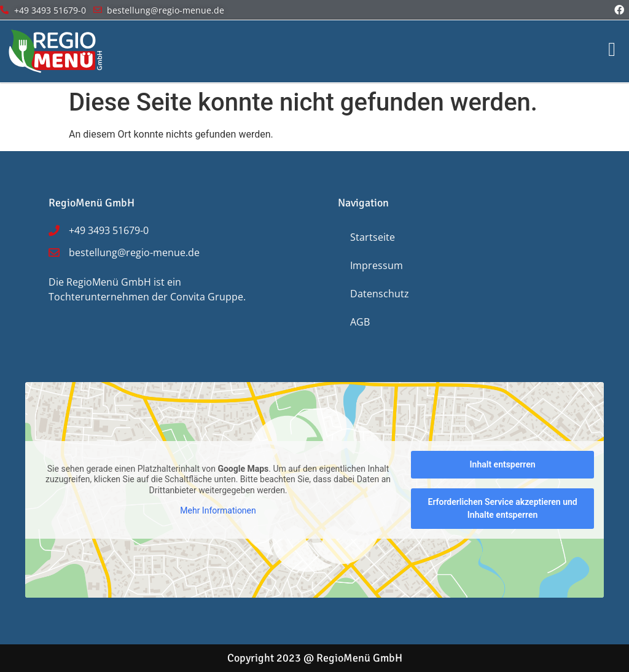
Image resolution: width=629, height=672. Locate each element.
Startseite (373, 237)
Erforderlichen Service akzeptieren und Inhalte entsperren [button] (502, 508)
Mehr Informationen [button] (218, 510)
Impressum (377, 265)
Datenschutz (380, 294)
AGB (360, 322)
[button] (27, 645)
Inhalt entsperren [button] (503, 464)
